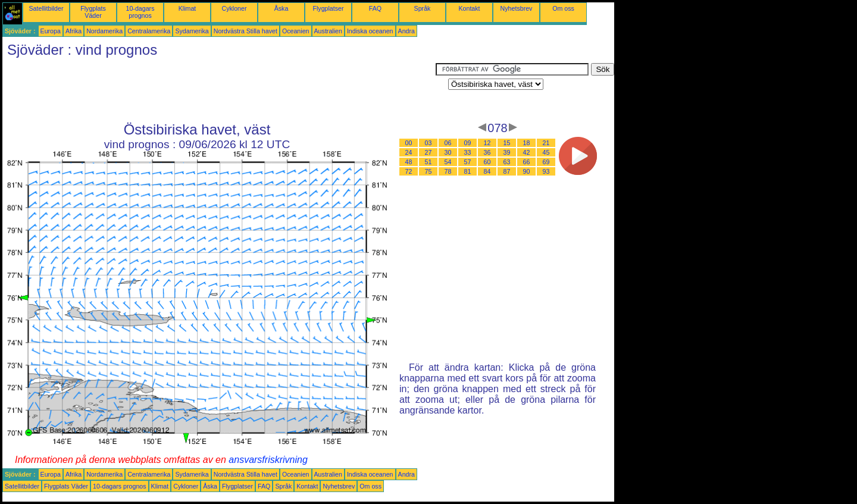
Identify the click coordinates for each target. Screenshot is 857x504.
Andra (406, 31)
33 (468, 152)
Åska (282, 8)
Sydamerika (192, 31)
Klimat (187, 8)
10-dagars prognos (140, 12)
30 (448, 152)
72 (409, 171)
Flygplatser (328, 8)
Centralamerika (149, 31)
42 (527, 152)
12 (487, 143)
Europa (51, 31)
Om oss (563, 8)
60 (487, 162)
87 (507, 171)
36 (487, 152)
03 (428, 143)
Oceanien (296, 31)
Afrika (73, 31)
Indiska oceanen (370, 31)
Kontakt (469, 8)
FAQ (375, 8)
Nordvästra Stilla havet (245, 31)
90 (527, 171)
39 (507, 152)
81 (468, 171)
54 (448, 162)
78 (448, 171)
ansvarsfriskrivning (268, 460)
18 (527, 143)
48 (409, 162)
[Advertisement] (219, 90)
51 (428, 162)
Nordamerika (104, 31)
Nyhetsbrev (517, 8)
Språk (423, 8)
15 (507, 143)
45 (546, 152)
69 (546, 162)
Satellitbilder (46, 8)
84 (487, 171)
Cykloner (234, 8)
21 (546, 143)
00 (409, 143)
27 (428, 152)
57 (468, 162)
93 (546, 171)
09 (468, 143)
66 (527, 162)
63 (507, 162)
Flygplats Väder (93, 12)
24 (409, 152)
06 (448, 143)
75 (428, 171)
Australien (328, 31)
